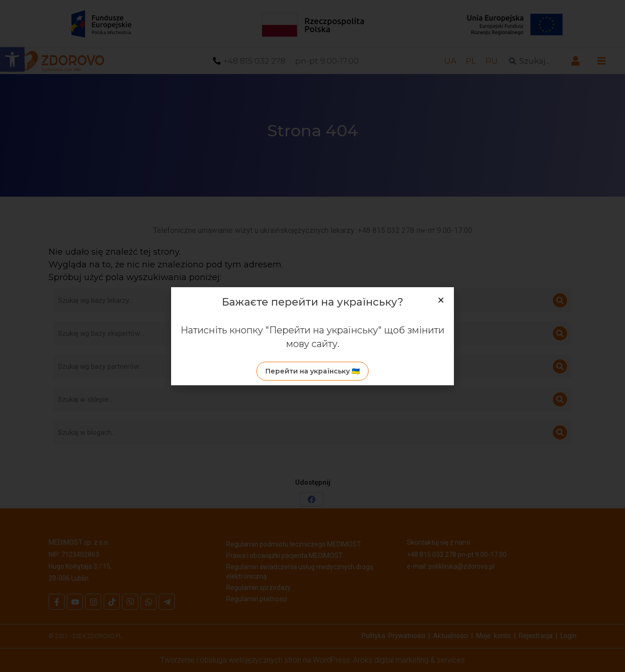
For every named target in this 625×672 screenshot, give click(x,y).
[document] (312, 336)
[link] (312, 371)
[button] (441, 300)
